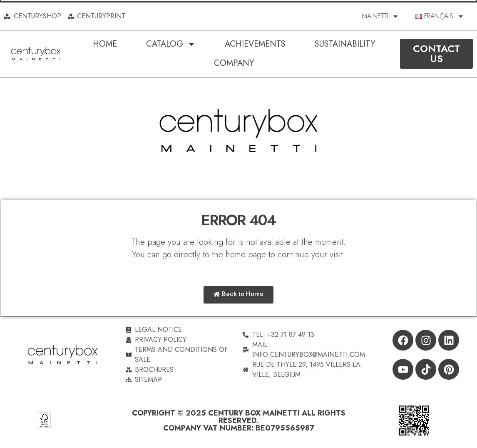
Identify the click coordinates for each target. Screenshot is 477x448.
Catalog (171, 44)
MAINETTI (380, 16)
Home (105, 44)
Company (234, 63)
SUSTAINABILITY (345, 44)
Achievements (255, 44)
